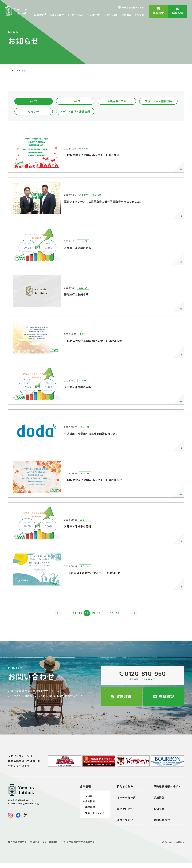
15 (92, 613)
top (11, 70)
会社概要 (90, 802)
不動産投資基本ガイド (167, 787)
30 (121, 613)
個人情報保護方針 (18, 843)
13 (78, 613)
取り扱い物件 (125, 809)
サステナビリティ (95, 814)
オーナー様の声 (126, 798)
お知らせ (159, 809)
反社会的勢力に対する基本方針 (78, 843)
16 (100, 613)
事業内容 (90, 808)
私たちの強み (125, 787)
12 (71, 613)
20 (114, 613)
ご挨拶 (89, 796)
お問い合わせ (162, 821)
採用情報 (159, 798)
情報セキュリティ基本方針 (44, 843)
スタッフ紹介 (125, 821)
